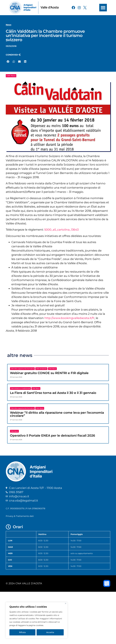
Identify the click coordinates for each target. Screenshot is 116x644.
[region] (37, 620)
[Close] (66, 603)
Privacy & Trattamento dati (20, 516)
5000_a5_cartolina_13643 (61, 230)
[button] (103, 8)
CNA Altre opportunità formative (22, 369)
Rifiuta (22, 632)
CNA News (11, 76)
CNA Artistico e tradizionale (20, 388)
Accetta (50, 632)
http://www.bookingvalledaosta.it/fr (69, 318)
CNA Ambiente (41, 369)
